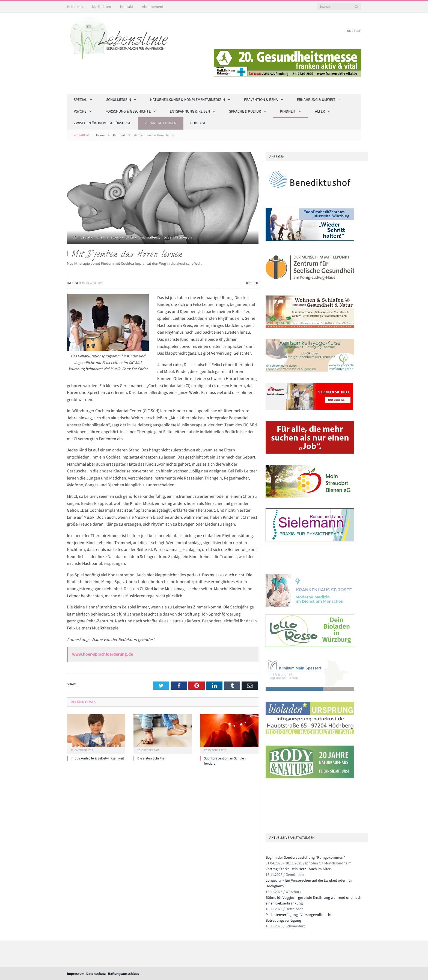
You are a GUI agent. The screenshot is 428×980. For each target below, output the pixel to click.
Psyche (80, 111)
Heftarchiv (75, 7)
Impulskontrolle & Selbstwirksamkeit (97, 758)
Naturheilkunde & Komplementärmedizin (188, 99)
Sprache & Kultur (245, 111)
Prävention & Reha (261, 99)
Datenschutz (96, 974)
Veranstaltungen (161, 123)
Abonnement (153, 7)
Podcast (198, 123)
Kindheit (288, 111)
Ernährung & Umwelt (316, 99)
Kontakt (127, 7)
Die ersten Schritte (151, 758)
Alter (320, 111)
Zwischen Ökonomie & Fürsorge (102, 123)
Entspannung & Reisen (190, 111)
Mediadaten (102, 7)
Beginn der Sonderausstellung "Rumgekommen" (305, 857)
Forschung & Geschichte (128, 111)
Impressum (76, 974)
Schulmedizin (119, 99)
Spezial (80, 99)
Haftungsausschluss (123, 974)
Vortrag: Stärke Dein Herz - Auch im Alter (298, 869)
